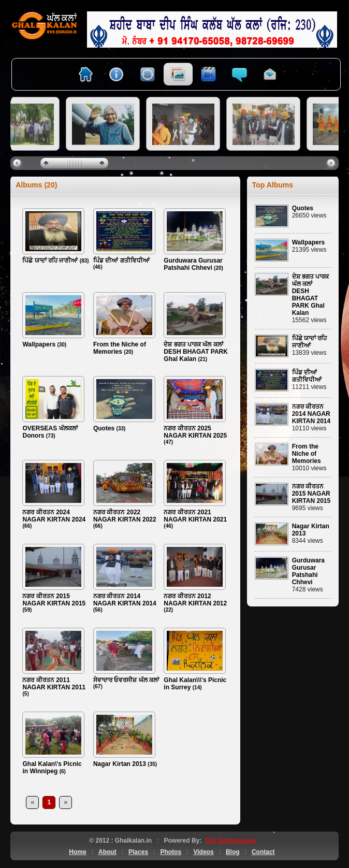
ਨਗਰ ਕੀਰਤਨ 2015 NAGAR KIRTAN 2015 (54, 600)
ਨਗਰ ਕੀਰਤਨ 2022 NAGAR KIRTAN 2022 (125, 516)
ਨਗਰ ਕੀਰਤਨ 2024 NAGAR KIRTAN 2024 (54, 516)
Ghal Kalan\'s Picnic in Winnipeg (52, 768)
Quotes (104, 428)
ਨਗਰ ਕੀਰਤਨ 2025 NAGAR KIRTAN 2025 (195, 432)
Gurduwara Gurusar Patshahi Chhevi (193, 264)
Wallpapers (39, 344)
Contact (263, 852)
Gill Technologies (231, 841)
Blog (233, 852)
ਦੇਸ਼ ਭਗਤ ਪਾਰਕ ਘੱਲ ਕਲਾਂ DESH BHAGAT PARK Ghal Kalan (196, 352)
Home (77, 852)
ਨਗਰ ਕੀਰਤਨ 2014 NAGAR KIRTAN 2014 (125, 600)
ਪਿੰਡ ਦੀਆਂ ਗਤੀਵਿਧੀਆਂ (121, 261)
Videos (203, 852)
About (107, 852)
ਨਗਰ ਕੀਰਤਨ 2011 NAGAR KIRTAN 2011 (54, 684)
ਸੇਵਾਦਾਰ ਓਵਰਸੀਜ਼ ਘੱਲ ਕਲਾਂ (126, 680)
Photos (171, 852)
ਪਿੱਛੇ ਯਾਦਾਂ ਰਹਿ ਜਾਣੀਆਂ (50, 261)
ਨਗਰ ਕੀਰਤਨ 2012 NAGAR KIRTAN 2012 (195, 600)
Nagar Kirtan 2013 (120, 764)
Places (138, 852)
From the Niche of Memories (120, 348)
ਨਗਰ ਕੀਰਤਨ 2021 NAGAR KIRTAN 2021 (195, 516)
